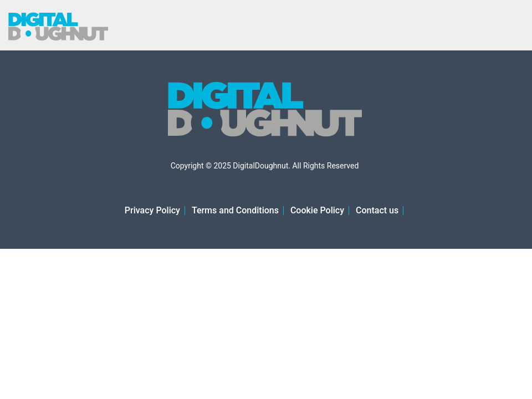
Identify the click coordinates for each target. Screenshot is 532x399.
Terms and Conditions (235, 210)
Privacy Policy (152, 210)
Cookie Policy (317, 210)
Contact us (377, 210)
